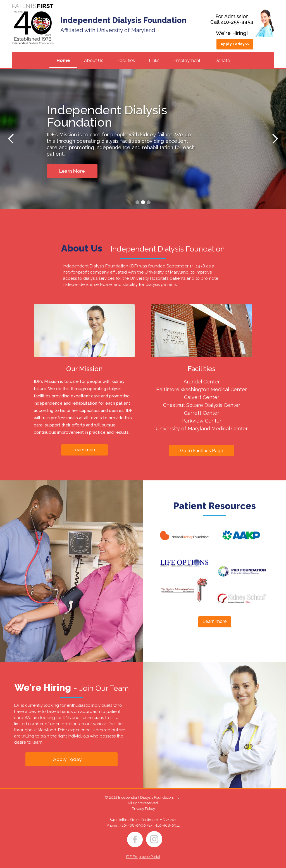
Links (154, 61)
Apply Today (67, 759)
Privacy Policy (143, 809)
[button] (11, 139)
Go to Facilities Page (202, 451)
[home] (33, 24)
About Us (94, 61)
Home (63, 61)
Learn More (72, 171)
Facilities (126, 61)
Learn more (84, 450)
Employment (187, 61)
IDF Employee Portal (143, 857)
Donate (222, 61)
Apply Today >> (235, 44)
